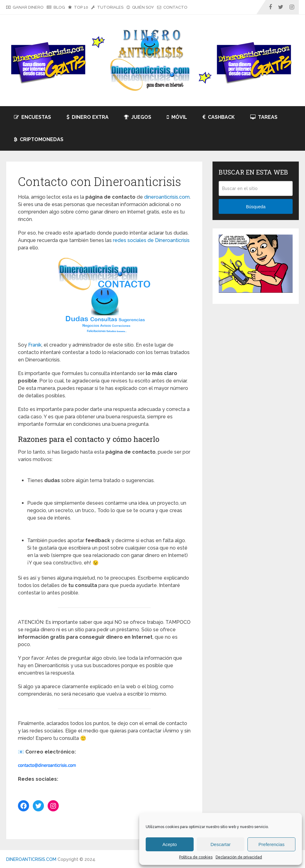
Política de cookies (196, 857)
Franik (35, 345)
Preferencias (272, 844)
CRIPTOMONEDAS (39, 139)
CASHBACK (219, 117)
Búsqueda (256, 207)
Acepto (170, 844)
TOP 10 (78, 7)
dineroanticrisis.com (167, 197)
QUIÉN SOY (140, 7)
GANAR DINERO (25, 7)
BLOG (56, 7)
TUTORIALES (107, 7)
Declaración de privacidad (239, 857)
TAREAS (264, 117)
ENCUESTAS (32, 117)
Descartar (220, 844)
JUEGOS (138, 117)
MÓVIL (177, 117)
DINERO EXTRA (88, 117)
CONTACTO (172, 7)
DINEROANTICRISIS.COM (31, 859)
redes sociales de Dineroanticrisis (151, 240)
